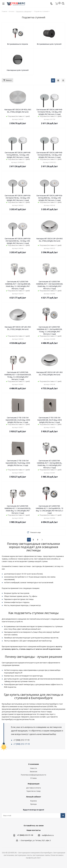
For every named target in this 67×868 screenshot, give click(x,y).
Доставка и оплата (33, 788)
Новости (33, 768)
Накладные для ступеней (18, 70)
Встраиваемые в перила (18, 44)
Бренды (34, 804)
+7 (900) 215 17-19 (25, 835)
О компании (33, 764)
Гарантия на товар (34, 791)
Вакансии (34, 772)
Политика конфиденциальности (33, 775)
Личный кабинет (33, 797)
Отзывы (33, 778)
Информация (34, 784)
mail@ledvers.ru (48, 835)
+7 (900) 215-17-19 (22, 744)
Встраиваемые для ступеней (49, 44)
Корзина (33, 801)
